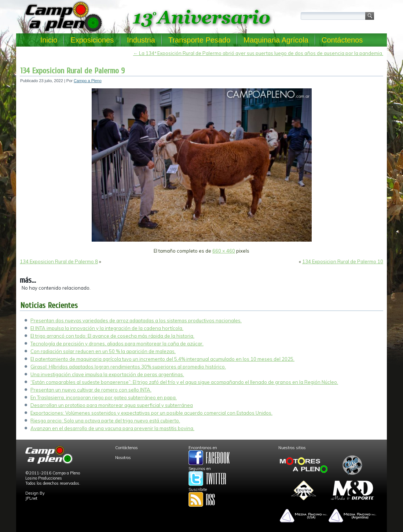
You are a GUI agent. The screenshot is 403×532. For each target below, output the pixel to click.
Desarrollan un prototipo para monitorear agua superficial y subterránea (112, 405)
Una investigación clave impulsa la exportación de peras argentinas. (107, 374)
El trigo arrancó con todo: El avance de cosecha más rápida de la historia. (112, 336)
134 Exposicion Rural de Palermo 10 (343, 261)
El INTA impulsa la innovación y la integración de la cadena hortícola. (107, 328)
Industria (141, 40)
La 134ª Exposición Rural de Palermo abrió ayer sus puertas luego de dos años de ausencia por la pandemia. (258, 53)
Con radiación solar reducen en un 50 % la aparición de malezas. (103, 351)
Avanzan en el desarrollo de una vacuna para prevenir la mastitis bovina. (112, 428)
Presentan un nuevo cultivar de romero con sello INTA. (91, 390)
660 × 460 (224, 251)
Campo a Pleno (88, 81)
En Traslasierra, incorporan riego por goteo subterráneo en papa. (104, 397)
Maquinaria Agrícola (276, 40)
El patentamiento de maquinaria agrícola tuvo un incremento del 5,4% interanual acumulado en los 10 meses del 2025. (162, 359)
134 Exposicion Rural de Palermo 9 (72, 71)
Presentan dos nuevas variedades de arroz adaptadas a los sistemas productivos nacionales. (136, 320)
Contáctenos (342, 40)
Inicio (49, 40)
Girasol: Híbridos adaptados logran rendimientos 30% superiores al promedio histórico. (128, 367)
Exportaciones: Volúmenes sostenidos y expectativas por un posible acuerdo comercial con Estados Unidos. (151, 413)
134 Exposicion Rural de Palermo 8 (59, 261)
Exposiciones (92, 40)
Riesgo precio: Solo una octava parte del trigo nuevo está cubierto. (105, 421)
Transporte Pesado (199, 40)
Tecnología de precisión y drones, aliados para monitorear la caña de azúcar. (117, 344)
